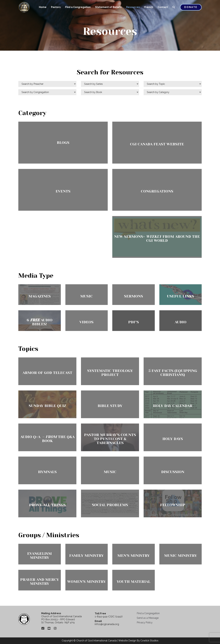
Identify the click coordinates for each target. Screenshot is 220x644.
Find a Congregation (78, 7)
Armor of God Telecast (47, 373)
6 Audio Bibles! (40, 322)
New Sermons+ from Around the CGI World (157, 238)
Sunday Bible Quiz (47, 406)
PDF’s (134, 322)
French (149, 7)
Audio (181, 322)
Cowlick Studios (149, 641)
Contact (163, 7)
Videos (86, 322)
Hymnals (47, 472)
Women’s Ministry (87, 582)
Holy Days (173, 439)
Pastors (56, 7)
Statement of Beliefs (108, 7)
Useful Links (181, 296)
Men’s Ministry (134, 556)
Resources (133, 7)
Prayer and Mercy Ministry (40, 582)
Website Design (127, 641)
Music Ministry (181, 556)
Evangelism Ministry (39, 556)
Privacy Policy (145, 623)
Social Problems (110, 505)
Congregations (157, 191)
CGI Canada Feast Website (157, 144)
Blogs (63, 143)
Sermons (134, 296)
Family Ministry (86, 556)
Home (43, 7)
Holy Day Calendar (173, 406)
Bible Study (110, 406)
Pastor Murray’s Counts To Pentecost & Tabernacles (110, 439)
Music (86, 296)
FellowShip (173, 505)
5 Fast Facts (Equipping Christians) (173, 373)
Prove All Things (47, 505)
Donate (191, 7)
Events (63, 191)
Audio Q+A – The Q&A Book (47, 439)
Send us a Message (148, 618)
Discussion (173, 472)
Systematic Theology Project (110, 373)
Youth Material (134, 582)
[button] (174, 7)
